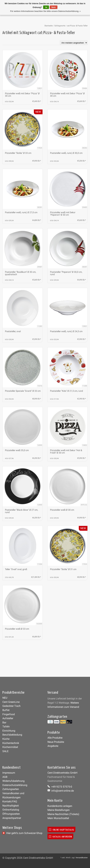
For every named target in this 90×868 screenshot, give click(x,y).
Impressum (9, 773)
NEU (5, 698)
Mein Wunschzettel (58, 818)
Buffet (6, 710)
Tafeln (6, 726)
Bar (4, 722)
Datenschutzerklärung (15, 785)
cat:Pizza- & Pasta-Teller (77, 26)
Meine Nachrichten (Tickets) (63, 814)
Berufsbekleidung (12, 735)
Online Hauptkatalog (61, 830)
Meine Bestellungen (59, 810)
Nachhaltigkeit (11, 806)
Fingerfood (9, 714)
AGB (5, 777)
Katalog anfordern (60, 836)
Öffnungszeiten (11, 814)
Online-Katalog (11, 810)
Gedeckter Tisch (11, 706)
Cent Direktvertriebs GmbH (62, 773)
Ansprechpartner (12, 818)
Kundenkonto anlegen (60, 806)
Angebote (53, 746)
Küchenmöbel (10, 747)
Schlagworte (60, 26)
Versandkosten (82, 858)
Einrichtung (9, 731)
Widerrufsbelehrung (13, 781)
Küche (6, 739)
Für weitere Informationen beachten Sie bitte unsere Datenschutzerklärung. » (45, 11)
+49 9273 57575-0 (60, 787)
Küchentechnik (11, 743)
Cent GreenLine (11, 702)
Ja (46, 7)
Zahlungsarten (11, 789)
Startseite (49, 26)
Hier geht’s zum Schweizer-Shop (22, 833)
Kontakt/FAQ (10, 801)
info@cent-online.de (61, 791)
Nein (54, 7)
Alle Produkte (55, 738)
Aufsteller (8, 718)
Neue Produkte (56, 742)
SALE (5, 751)
